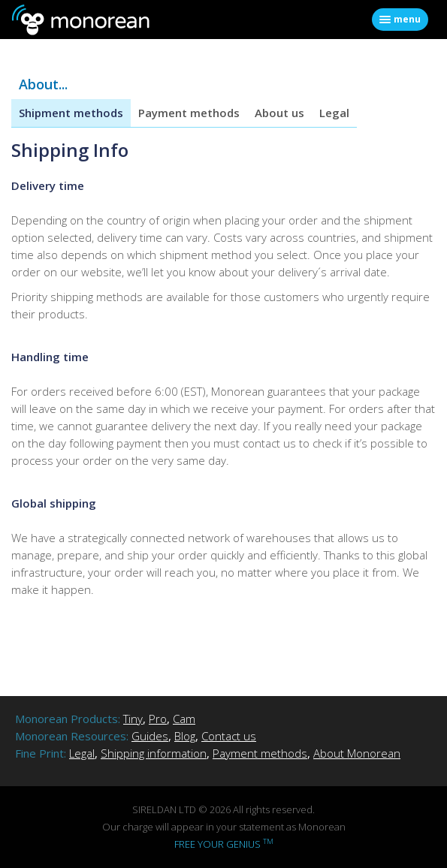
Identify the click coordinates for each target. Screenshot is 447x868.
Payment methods (189, 113)
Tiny (133, 719)
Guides (150, 736)
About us (279, 113)
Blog (185, 736)
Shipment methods (71, 113)
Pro (158, 719)
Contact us (229, 736)
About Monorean (357, 753)
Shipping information (154, 753)
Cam (184, 719)
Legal (334, 113)
